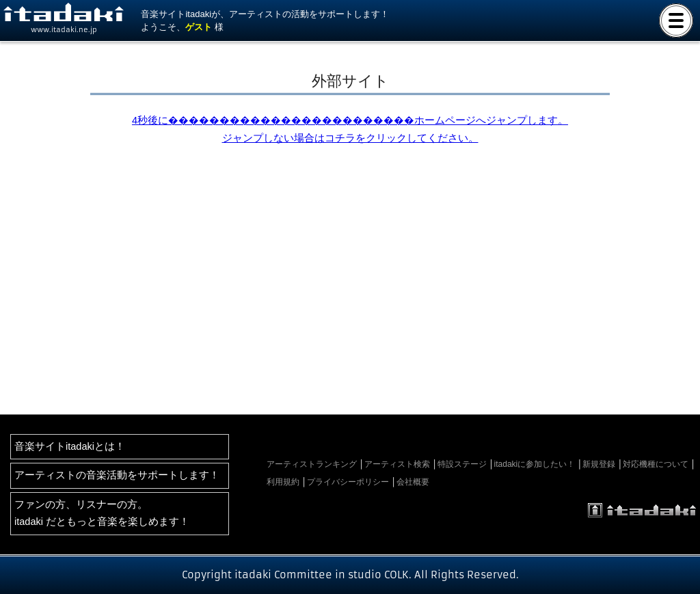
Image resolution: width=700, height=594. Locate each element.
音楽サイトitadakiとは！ (70, 446)
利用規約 (283, 482)
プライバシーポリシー (348, 482)
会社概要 (413, 482)
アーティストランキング (312, 464)
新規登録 (599, 464)
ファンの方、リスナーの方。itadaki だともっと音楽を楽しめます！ (102, 513)
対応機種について (656, 464)
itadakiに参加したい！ (535, 464)
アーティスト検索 (397, 464)
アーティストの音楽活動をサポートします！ (117, 475)
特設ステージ (462, 464)
